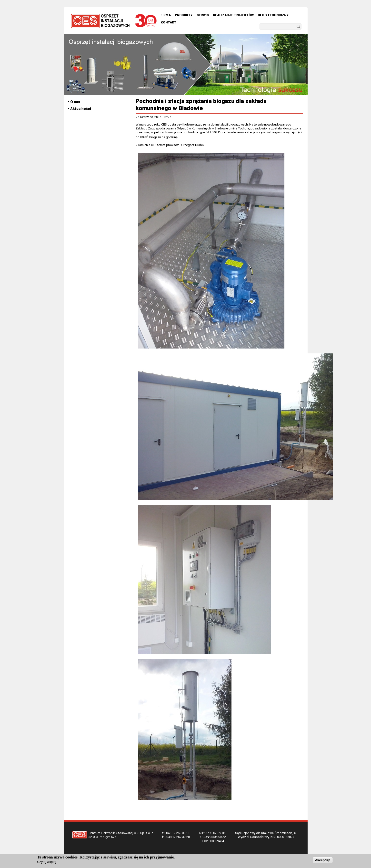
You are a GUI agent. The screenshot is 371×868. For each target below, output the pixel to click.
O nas (75, 102)
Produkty (184, 15)
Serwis (203, 15)
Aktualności (81, 109)
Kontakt (169, 22)
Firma (166, 15)
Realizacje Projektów (233, 15)
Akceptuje (323, 860)
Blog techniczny (273, 15)
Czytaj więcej (47, 862)
